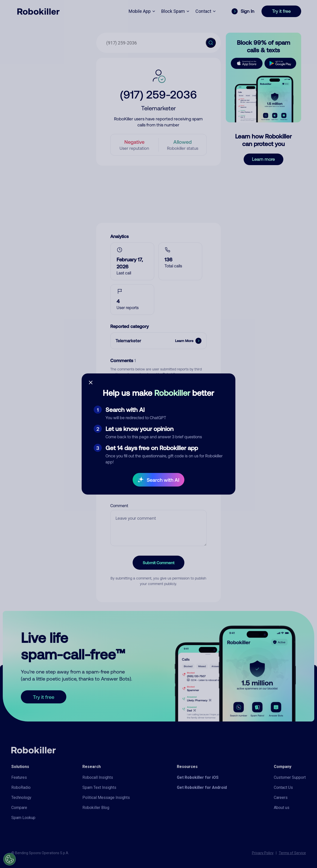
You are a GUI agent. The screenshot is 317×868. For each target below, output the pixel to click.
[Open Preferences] (10, 859)
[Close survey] (91, 382)
